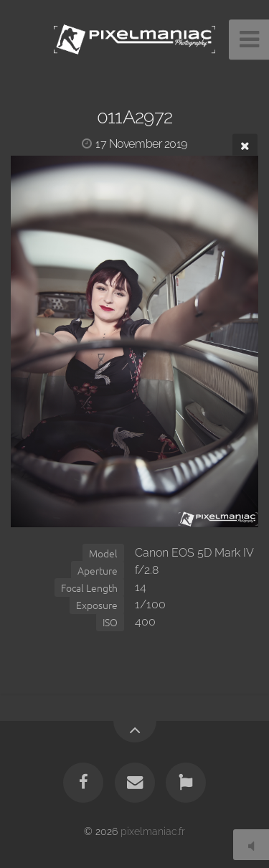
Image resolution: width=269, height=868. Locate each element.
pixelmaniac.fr (153, 831)
